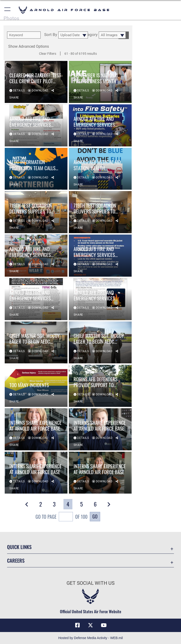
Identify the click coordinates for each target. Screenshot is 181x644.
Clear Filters (48, 54)
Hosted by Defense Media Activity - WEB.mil (91, 638)
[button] (8, 10)
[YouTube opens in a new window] (104, 625)
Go (95, 516)
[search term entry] (24, 35)
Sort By (51, 35)
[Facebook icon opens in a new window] (77, 625)
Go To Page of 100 (61, 517)
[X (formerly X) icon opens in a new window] (90, 625)
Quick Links (19, 547)
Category (89, 35)
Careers (16, 560)
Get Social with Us (90, 583)
